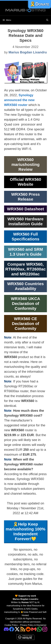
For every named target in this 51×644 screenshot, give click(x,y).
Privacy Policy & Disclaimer (33, 625)
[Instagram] (45, 629)
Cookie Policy (11, 625)
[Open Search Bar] (47, 20)
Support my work (27, 596)
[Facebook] (12, 629)
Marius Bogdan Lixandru (26, 599)
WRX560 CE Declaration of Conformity (25, 324)
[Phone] (28, 629)
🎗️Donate (40, 4)
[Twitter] (17, 629)
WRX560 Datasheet (26, 209)
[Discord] (6, 629)
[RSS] (23, 629)
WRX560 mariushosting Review (26, 164)
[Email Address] (34, 629)
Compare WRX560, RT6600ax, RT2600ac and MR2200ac (26, 269)
